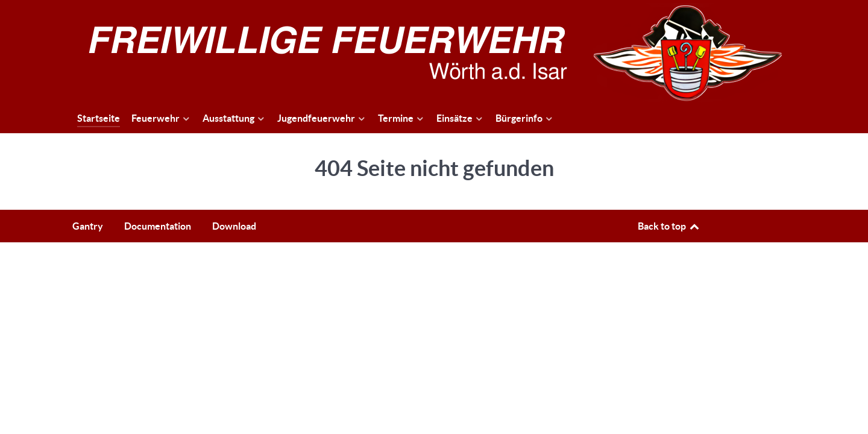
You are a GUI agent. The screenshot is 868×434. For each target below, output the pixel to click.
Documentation (158, 226)
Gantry (88, 226)
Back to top (669, 226)
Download (234, 226)
